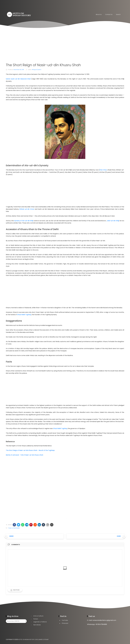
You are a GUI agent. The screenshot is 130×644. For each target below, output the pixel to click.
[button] (14, 525)
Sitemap (46, 639)
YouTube (65, 620)
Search (118, 14)
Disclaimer (39, 639)
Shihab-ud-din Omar (27, 209)
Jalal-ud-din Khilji (113, 221)
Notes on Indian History (26, 639)
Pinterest (65, 623)
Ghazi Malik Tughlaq (24, 315)
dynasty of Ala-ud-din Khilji (24, 221)
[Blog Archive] (16, 621)
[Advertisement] (65, 46)
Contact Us (109, 14)
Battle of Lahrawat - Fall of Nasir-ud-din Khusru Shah (25, 455)
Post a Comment (14, 528)
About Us (99, 14)
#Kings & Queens (37, 70)
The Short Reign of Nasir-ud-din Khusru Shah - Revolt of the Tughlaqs (30, 450)
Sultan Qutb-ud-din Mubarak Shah (18, 79)
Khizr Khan (103, 170)
